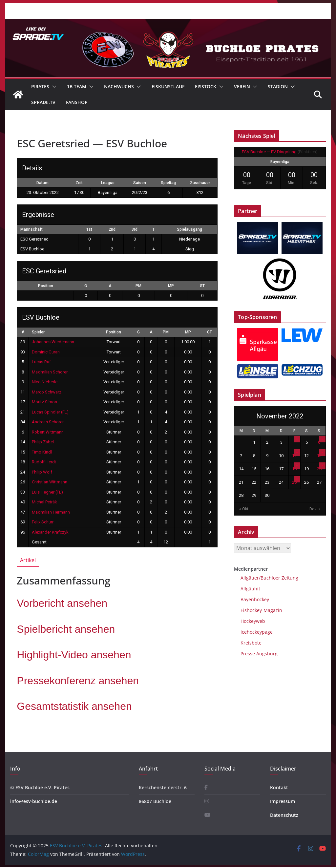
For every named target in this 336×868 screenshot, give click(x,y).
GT (202, 286)
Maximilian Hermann (51, 512)
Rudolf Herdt (44, 462)
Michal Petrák (44, 502)
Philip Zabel (43, 442)
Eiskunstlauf (168, 86)
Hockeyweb (253, 621)
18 (294, 469)
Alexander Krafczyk (50, 532)
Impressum (283, 801)
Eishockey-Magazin (261, 610)
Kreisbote (251, 643)
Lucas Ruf (41, 362)
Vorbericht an (62, 603)
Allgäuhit (250, 589)
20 (319, 469)
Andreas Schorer (48, 422)
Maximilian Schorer (50, 372)
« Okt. (244, 509)
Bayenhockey (255, 599)
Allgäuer (250, 578)
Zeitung (289, 578)
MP (171, 286)
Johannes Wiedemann (53, 342)
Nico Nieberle (45, 382)
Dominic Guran (46, 352)
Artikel (28, 560)
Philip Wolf (42, 472)
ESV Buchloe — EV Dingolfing (269, 152)
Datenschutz (284, 815)
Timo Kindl (42, 452)
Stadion (278, 86)
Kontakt (279, 787)
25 (294, 482)
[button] (53, 87)
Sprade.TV (43, 102)
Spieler (38, 332)
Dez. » (315, 509)
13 (319, 456)
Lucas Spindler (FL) (50, 412)
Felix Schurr (43, 522)
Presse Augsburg (259, 654)
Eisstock (206, 86)
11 (294, 456)
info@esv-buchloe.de (34, 801)
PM (138, 286)
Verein (242, 86)
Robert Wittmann (48, 432)
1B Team (77, 86)
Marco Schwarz (47, 392)
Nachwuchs (119, 86)
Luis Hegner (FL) (47, 492)
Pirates (40, 86)
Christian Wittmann (50, 482)
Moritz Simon (44, 402)
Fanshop (77, 102)
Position (46, 286)
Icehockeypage (257, 632)
